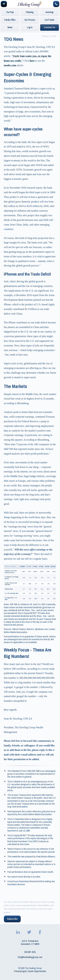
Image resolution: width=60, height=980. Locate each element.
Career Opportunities (37, 971)
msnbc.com (10, 65)
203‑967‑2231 (30, 952)
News (10, 27)
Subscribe (12, 919)
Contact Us (49, 27)
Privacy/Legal (20, 971)
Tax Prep (10, 12)
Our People (49, 20)
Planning (30, 12)
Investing (50, 12)
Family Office (10, 20)
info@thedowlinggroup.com (30, 957)
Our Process (30, 20)
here (32, 61)
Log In (30, 27)
